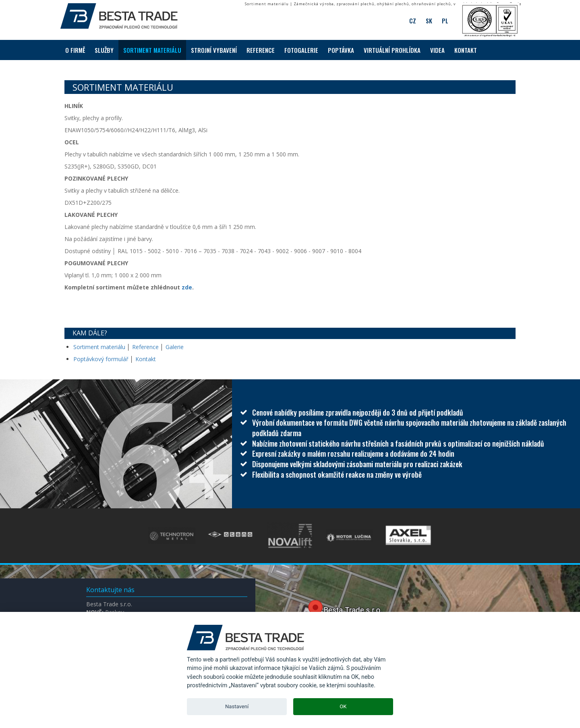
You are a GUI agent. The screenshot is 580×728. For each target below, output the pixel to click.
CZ (413, 20)
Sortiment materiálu (100, 347)
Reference (145, 347)
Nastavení (237, 706)
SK (429, 20)
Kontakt (146, 359)
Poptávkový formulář (101, 359)
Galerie (175, 347)
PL (445, 20)
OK (343, 706)
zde (187, 287)
